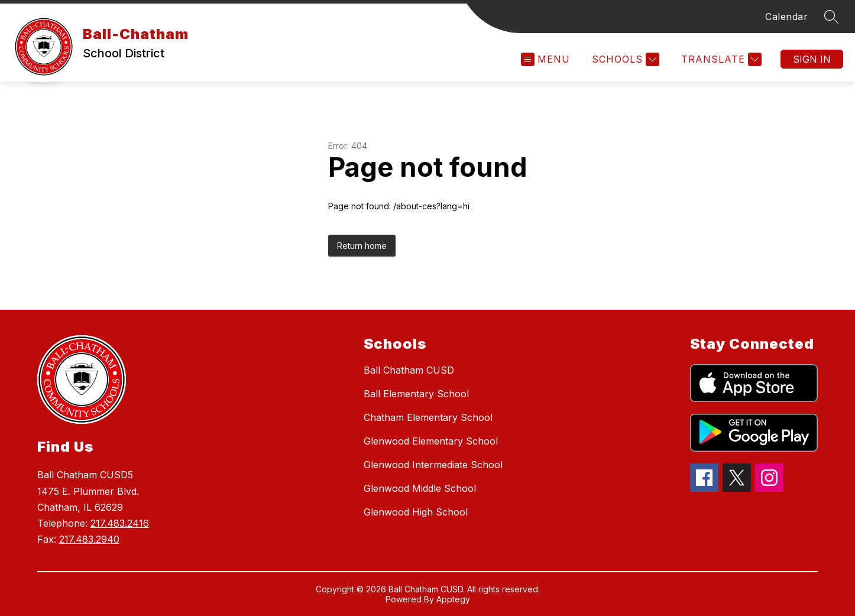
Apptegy (453, 599)
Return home (362, 246)
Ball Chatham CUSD (409, 370)
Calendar (786, 17)
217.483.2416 (120, 523)
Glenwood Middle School (420, 488)
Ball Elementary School (416, 394)
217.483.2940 (89, 539)
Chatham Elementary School (428, 417)
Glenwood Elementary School (431, 441)
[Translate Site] (720, 59)
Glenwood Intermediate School (433, 465)
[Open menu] (545, 59)
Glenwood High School (416, 512)
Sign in (812, 59)
